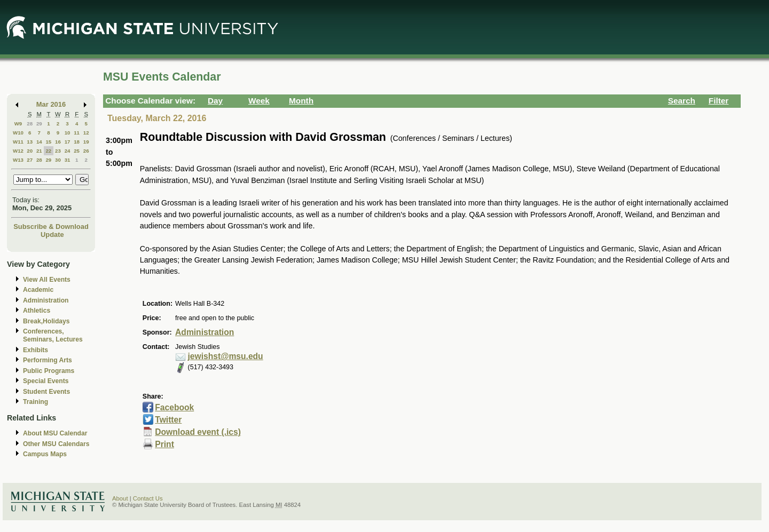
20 (30, 151)
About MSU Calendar (55, 433)
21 (39, 151)
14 (39, 142)
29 (39, 124)
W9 (18, 124)
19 (86, 142)
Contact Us (148, 498)
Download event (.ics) (198, 432)
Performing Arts (48, 360)
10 (68, 133)
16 (58, 142)
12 (86, 133)
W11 (18, 142)
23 (58, 151)
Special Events (46, 381)
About (120, 498)
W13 (18, 160)
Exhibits (36, 350)
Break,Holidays (46, 321)
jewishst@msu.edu (226, 356)
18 (77, 142)
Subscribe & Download (51, 227)
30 (58, 160)
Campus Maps (45, 454)
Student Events (46, 392)
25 (77, 151)
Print (164, 444)
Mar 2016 (51, 104)
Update (52, 235)
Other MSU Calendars (56, 444)
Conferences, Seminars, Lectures (53, 335)
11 (77, 133)
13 (30, 142)
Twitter (168, 420)
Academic (38, 290)
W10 (18, 133)
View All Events (47, 280)
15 (48, 142)
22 (48, 151)
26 (86, 151)
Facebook (174, 407)
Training (36, 402)
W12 (18, 151)
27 (30, 160)
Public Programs (49, 371)
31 (68, 160)
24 (68, 151)
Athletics (37, 311)
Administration (46, 300)
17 (68, 142)
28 (30, 124)
